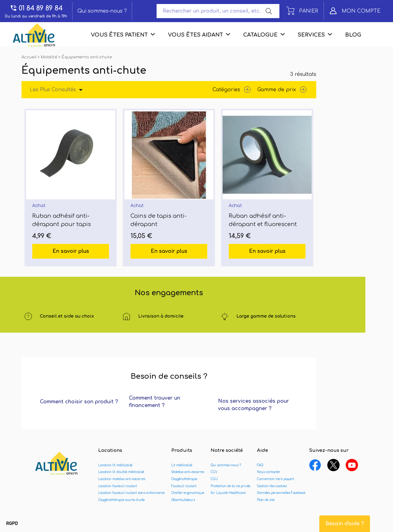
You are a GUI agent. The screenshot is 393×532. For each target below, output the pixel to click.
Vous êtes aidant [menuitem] (195, 35)
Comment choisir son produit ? (79, 402)
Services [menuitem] (311, 35)
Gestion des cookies (272, 486)
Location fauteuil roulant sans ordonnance (131, 493)
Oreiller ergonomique (188, 493)
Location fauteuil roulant (118, 486)
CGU (214, 479)
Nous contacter (269, 472)
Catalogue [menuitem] (260, 35)
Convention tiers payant (276, 479)
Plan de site (266, 500)
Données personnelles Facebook (281, 493)
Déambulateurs (183, 500)
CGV (214, 472)
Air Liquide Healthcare (228, 493)
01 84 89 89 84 (36, 8)
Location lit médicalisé (115, 465)
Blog (353, 35)
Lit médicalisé (182, 465)
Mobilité (50, 57)
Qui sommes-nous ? (102, 11)
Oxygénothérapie (184, 479)
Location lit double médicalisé (121, 472)
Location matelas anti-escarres (122, 479)
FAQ (260, 465)
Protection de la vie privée (230, 486)
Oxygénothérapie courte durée (121, 500)
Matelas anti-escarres (188, 472)
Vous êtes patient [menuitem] (119, 35)
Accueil (29, 57)
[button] (12, 524)
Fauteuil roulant (184, 486)
